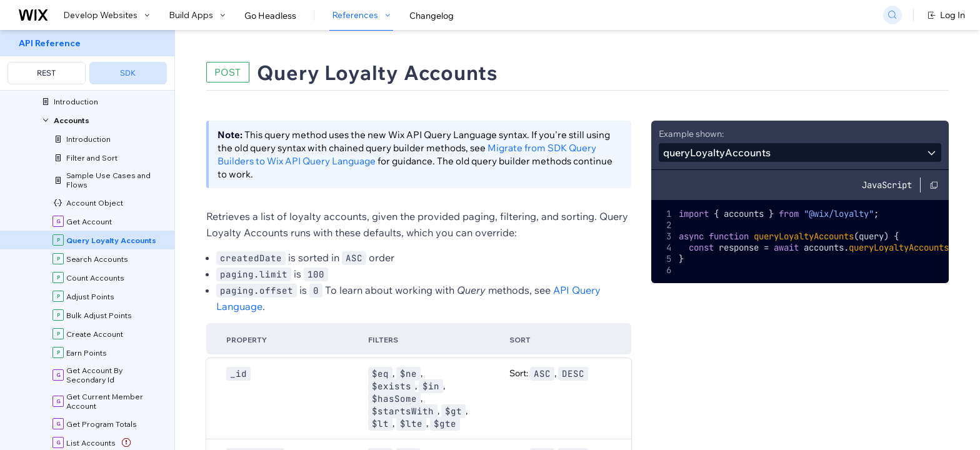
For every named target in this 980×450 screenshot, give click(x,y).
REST (46, 73)
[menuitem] (87, 60)
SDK (128, 73)
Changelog (432, 16)
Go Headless (270, 16)
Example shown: (691, 134)
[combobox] (800, 152)
